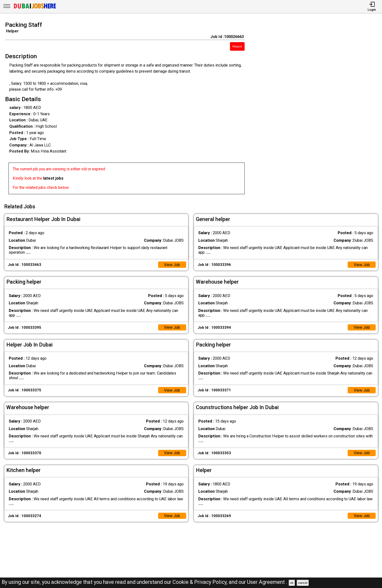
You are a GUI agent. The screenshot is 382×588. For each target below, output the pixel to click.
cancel (303, 583)
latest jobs (53, 178)
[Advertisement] (318, 109)
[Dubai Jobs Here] (35, 8)
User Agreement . (267, 582)
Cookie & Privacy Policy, (201, 582)
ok (292, 583)
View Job (172, 264)
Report (237, 46)
